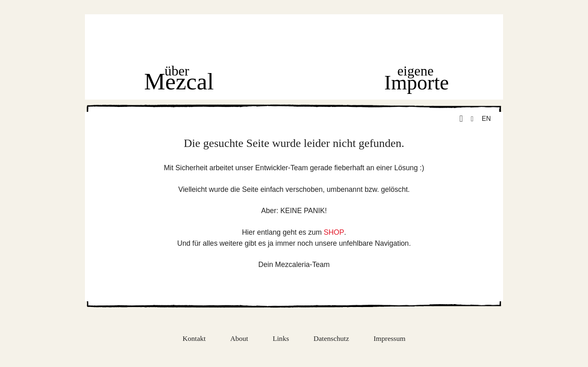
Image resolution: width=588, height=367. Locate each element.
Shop (296, 80)
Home (293, 39)
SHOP (334, 232)
